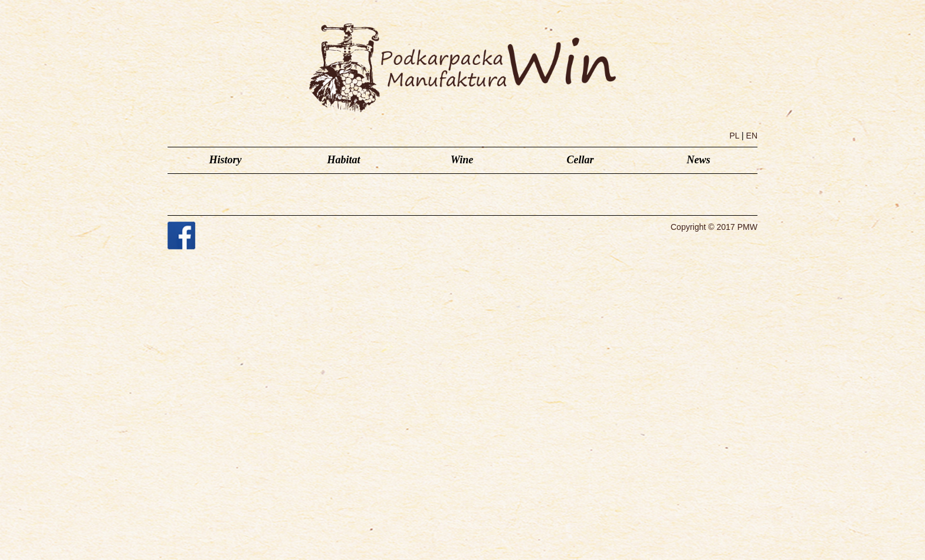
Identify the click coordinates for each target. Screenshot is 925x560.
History (225, 160)
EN (752, 136)
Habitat (343, 160)
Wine (462, 160)
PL (735, 136)
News (698, 160)
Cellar (580, 160)
